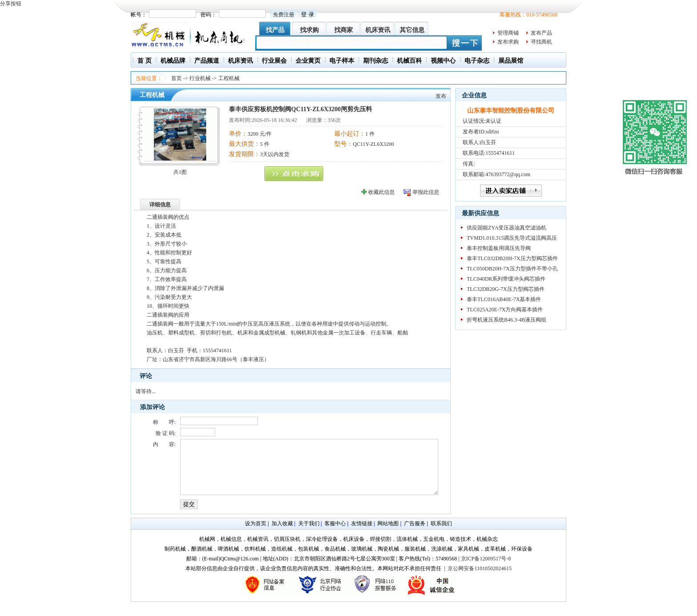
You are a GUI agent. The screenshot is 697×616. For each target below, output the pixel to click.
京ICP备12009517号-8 (486, 569)
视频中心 (443, 61)
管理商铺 (508, 33)
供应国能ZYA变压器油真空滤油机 (507, 228)
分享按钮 (11, 4)
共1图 (180, 172)
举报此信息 (426, 192)
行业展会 (274, 61)
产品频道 (207, 61)
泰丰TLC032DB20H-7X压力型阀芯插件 (512, 258)
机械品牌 (173, 61)
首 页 (144, 61)
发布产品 (541, 33)
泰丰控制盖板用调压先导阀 (499, 248)
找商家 (344, 30)
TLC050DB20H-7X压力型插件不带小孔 (512, 269)
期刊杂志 (376, 61)
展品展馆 (511, 61)
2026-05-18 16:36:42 (274, 120)
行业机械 (200, 78)
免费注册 (284, 15)
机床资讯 (378, 30)
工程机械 (229, 78)
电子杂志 (477, 61)
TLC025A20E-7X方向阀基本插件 (505, 310)
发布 (441, 96)
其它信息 (412, 30)
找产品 (275, 30)
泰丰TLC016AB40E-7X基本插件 (504, 299)
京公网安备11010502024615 (480, 579)
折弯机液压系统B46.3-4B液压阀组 (507, 320)
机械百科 (409, 61)
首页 (176, 78)
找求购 (309, 30)
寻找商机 (541, 42)
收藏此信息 (381, 192)
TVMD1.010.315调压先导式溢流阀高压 (512, 238)
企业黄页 (308, 61)
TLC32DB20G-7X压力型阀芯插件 (506, 289)
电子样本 (342, 61)
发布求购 (508, 42)
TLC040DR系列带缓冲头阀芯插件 (506, 279)
